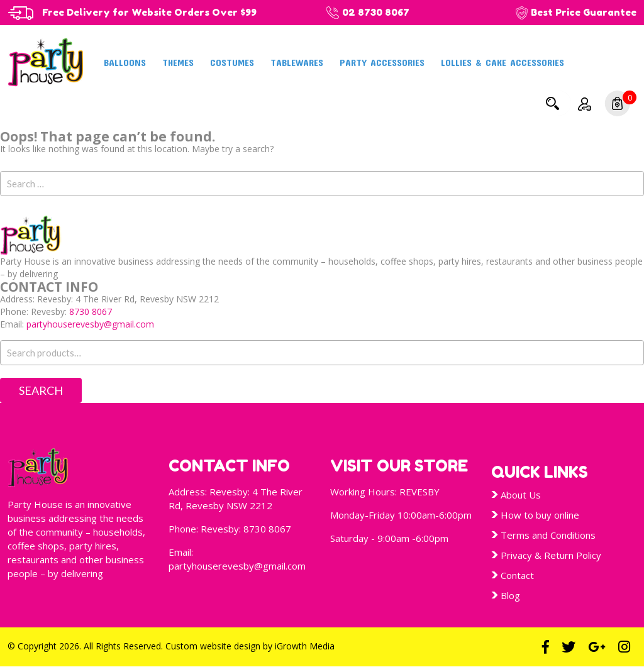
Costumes (232, 62)
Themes (178, 62)
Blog (510, 595)
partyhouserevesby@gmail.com (90, 324)
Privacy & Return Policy (551, 555)
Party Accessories (382, 62)
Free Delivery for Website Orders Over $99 (149, 12)
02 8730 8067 (376, 12)
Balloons (125, 62)
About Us (521, 495)
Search (552, 103)
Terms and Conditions (548, 535)
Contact (517, 575)
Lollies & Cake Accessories (502, 62)
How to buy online (540, 515)
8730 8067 (91, 311)
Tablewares (297, 62)
